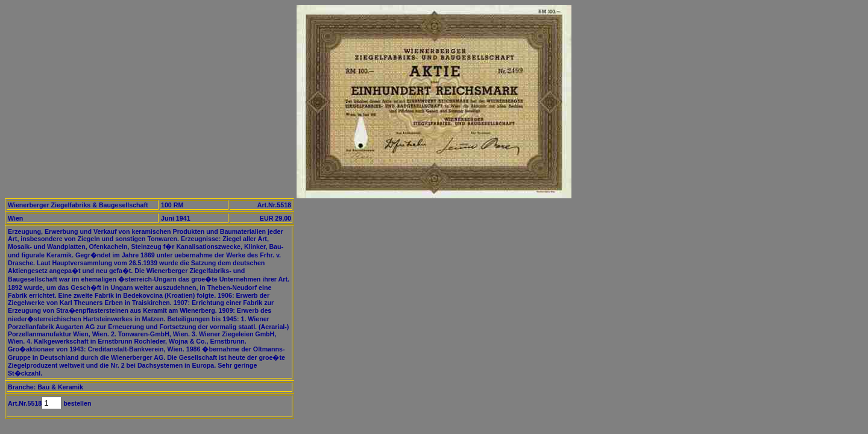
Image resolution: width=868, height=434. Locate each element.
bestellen (76, 403)
